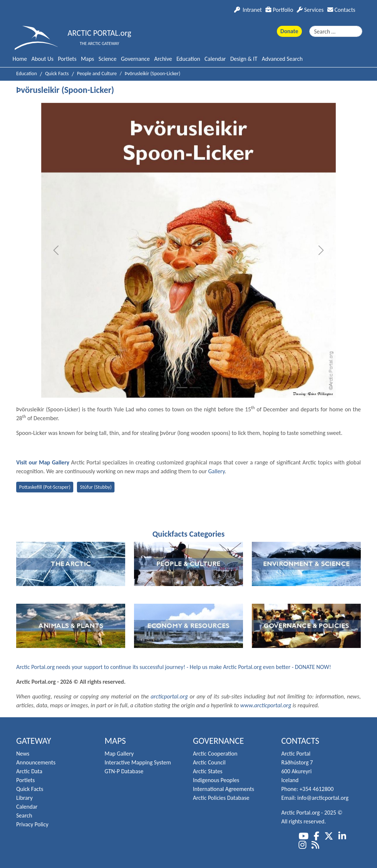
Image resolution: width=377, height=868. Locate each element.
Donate (289, 31)
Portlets (67, 59)
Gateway (34, 741)
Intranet (248, 10)
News (23, 754)
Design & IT (244, 59)
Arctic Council (209, 762)
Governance (135, 59)
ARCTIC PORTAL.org (100, 33)
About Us (42, 59)
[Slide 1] (182, 388)
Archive (163, 59)
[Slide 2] (195, 388)
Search (24, 815)
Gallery (216, 471)
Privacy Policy (32, 824)
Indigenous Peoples (216, 780)
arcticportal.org (169, 696)
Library (24, 798)
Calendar (215, 59)
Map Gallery (119, 754)
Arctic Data (29, 771)
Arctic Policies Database (221, 798)
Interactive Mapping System (138, 762)
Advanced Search (282, 59)
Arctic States (208, 771)
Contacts (341, 10)
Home (20, 59)
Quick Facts (30, 789)
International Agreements (223, 789)
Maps (88, 59)
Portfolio (279, 10)
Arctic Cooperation (215, 754)
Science (108, 59)
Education (188, 59)
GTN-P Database (124, 771)
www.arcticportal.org (266, 705)
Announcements (36, 762)
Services (310, 10)
